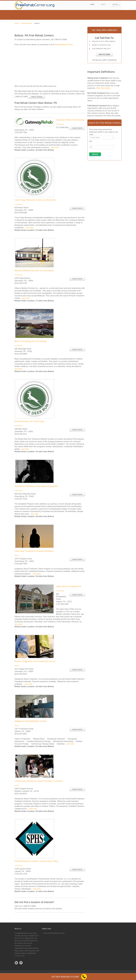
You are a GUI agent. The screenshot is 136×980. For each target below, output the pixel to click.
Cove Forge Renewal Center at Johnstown (35, 200)
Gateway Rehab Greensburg (70, 120)
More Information (103, 88)
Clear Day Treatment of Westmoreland (34, 551)
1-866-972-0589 (60, 40)
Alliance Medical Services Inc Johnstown (34, 270)
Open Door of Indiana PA (69, 586)
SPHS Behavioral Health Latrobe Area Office (36, 861)
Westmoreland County (64, 45)
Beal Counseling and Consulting (30, 341)
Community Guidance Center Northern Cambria (39, 781)
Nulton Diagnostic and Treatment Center (35, 661)
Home (17, 23)
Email (58, 124)
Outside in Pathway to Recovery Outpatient (36, 486)
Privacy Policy (20, 956)
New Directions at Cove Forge (29, 421)
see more (55, 147)
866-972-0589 (104, 54)
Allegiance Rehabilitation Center (31, 721)
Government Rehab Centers (54, 933)
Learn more (77, 128)
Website (62, 124)
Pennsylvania (27, 23)
